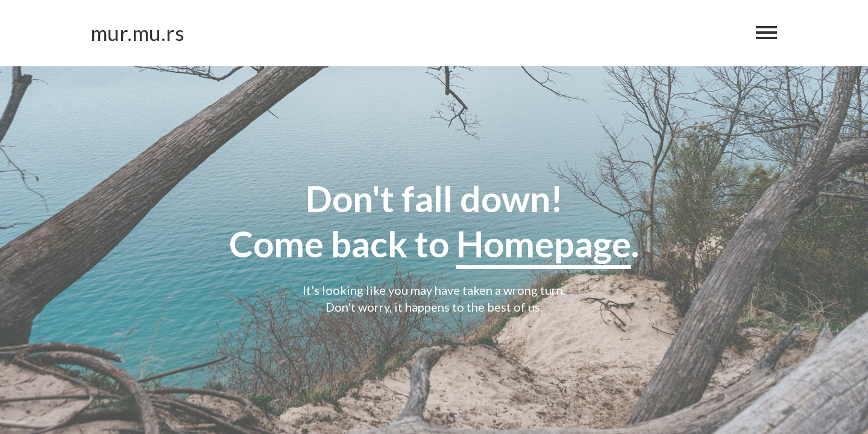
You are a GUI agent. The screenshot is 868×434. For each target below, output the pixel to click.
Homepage (544, 244)
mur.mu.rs (137, 33)
